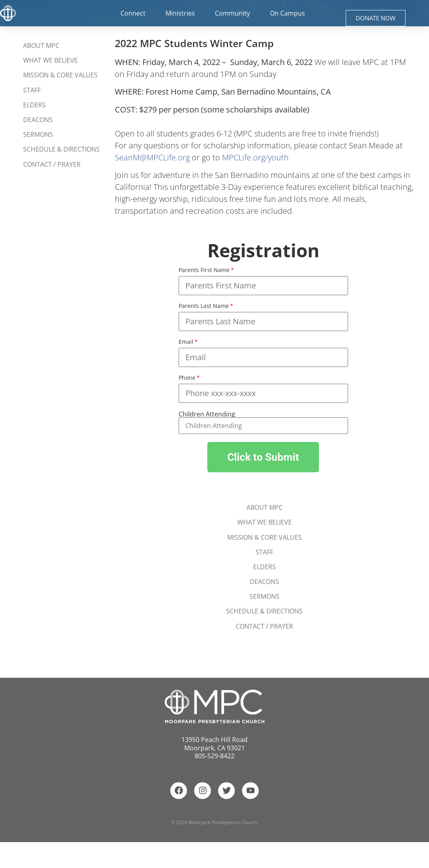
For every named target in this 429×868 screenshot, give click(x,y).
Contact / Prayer (52, 164)
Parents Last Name (204, 306)
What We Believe (50, 60)
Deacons (38, 120)
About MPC (41, 45)
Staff (32, 90)
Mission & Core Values (60, 75)
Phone (187, 378)
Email (186, 342)
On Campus (289, 13)
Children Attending (207, 414)
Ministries (182, 13)
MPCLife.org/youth (255, 157)
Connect (135, 13)
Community (234, 13)
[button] (263, 457)
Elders (34, 105)
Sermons (38, 135)
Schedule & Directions (61, 150)
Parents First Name (204, 270)
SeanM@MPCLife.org (152, 157)
